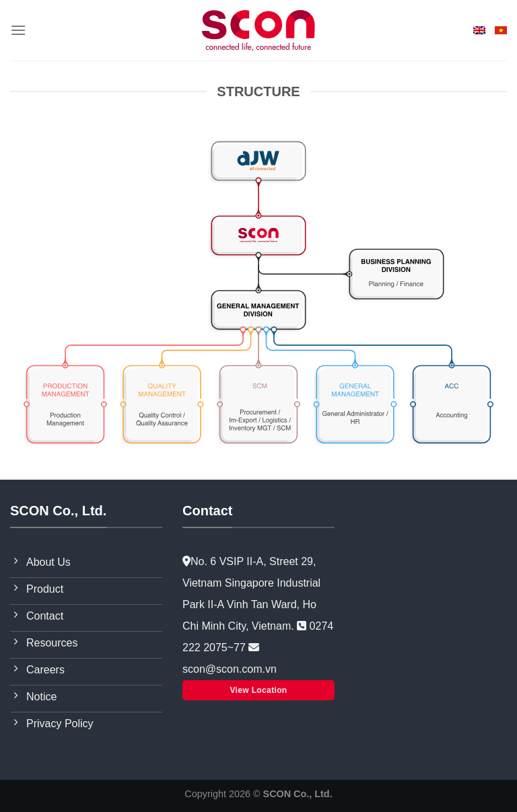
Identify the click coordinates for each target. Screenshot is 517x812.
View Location (258, 690)
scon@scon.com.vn (230, 669)
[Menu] (18, 30)
